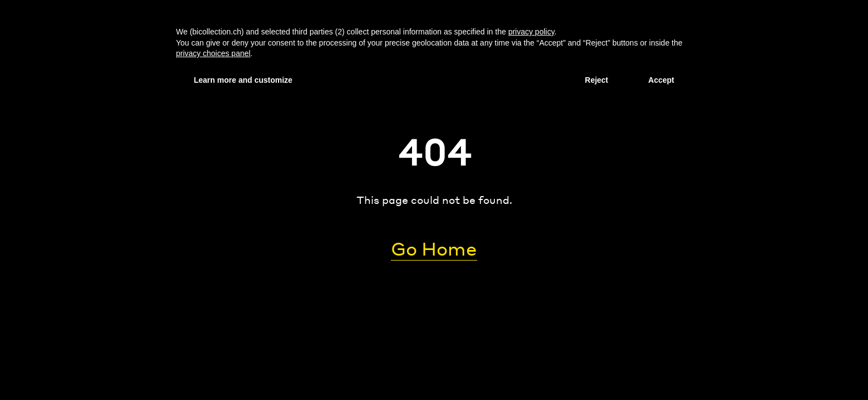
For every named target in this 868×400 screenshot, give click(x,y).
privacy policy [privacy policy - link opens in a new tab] (531, 32)
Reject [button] (597, 80)
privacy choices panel (214, 53)
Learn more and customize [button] (243, 80)
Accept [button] (661, 80)
